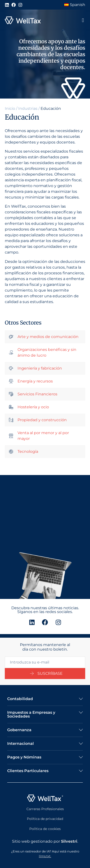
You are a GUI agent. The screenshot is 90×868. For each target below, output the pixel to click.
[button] (83, 20)
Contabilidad (20, 699)
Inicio (10, 108)
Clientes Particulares (28, 771)
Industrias (28, 108)
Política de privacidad (45, 819)
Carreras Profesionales (45, 809)
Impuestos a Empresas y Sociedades (31, 714)
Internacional (21, 744)
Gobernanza (19, 730)
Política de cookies (45, 829)
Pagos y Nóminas (24, 757)
